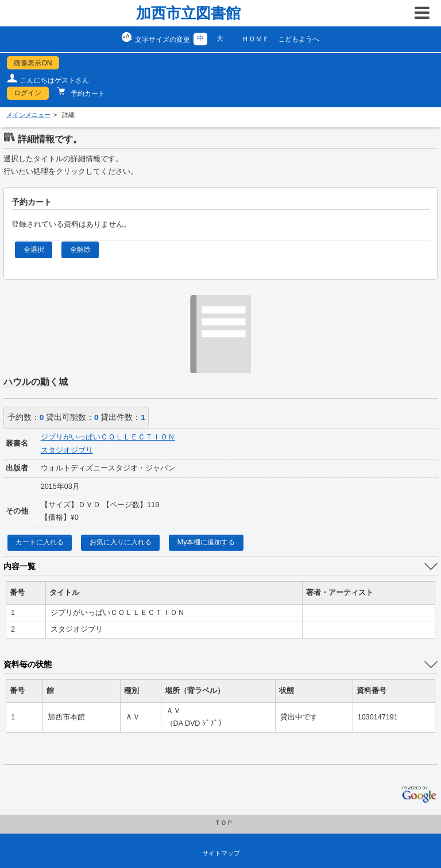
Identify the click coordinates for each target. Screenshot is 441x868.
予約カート (87, 94)
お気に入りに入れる (121, 542)
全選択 (34, 250)
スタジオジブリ (67, 450)
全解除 (80, 250)
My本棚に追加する (206, 542)
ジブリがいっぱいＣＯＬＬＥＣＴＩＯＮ (108, 437)
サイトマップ (221, 853)
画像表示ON (33, 63)
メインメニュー (28, 115)
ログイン (28, 93)
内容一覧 (20, 566)
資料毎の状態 (28, 664)
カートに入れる (40, 542)
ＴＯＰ (224, 823)
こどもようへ (299, 39)
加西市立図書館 (188, 13)
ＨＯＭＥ (256, 39)
